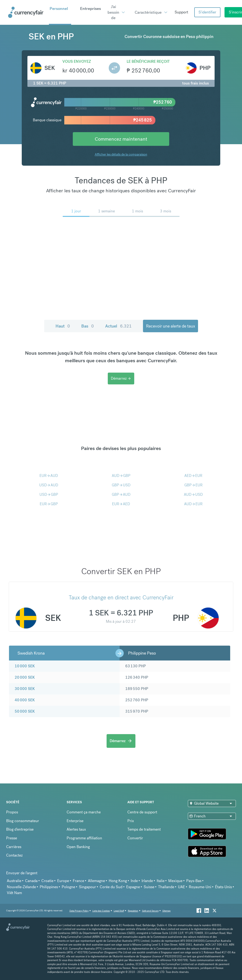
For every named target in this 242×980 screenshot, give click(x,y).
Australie (14, 881)
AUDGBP (121, 476)
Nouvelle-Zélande (21, 887)
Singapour (87, 887)
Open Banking (78, 847)
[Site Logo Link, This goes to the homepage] (27, 12)
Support (181, 12)
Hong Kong (118, 881)
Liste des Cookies (101, 911)
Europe (63, 881)
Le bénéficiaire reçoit (148, 61)
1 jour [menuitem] (76, 211)
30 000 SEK (25, 689)
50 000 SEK (25, 711)
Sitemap (166, 911)
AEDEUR (193, 476)
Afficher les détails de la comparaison (121, 154)
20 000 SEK (25, 677)
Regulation (133, 911)
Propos (12, 812)
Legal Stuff (119, 911)
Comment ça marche (84, 812)
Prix (131, 821)
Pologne (68, 887)
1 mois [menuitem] (137, 211)
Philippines (49, 887)
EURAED (121, 504)
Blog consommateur (23, 821)
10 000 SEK (25, 666)
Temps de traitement (144, 829)
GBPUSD (121, 485)
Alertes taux (76, 829)
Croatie (47, 881)
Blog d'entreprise (20, 829)
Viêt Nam (14, 893)
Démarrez (121, 378)
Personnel (59, 8)
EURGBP (49, 504)
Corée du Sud (111, 887)
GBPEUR (193, 485)
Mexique (175, 881)
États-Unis (223, 887)
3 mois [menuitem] (166, 211)
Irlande (147, 881)
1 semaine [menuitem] (106, 211)
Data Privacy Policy (79, 911)
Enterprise (75, 821)
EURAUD (49, 476)
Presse (12, 838)
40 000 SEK (25, 700)
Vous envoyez (77, 61)
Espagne (133, 887)
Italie (161, 881)
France (78, 881)
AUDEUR (193, 504)
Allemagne (96, 881)
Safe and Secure (150, 911)
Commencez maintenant (121, 139)
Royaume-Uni (200, 887)
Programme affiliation (84, 838)
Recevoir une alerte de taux (171, 326)
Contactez (14, 855)
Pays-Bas (194, 881)
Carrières (14, 847)
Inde (134, 881)
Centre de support (142, 812)
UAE (181, 887)
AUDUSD (193, 494)
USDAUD (49, 485)
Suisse (149, 887)
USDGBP (49, 494)
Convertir (135, 838)
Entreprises (91, 8)
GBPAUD (121, 494)
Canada (31, 881)
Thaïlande (166, 887)
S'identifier (207, 12)
